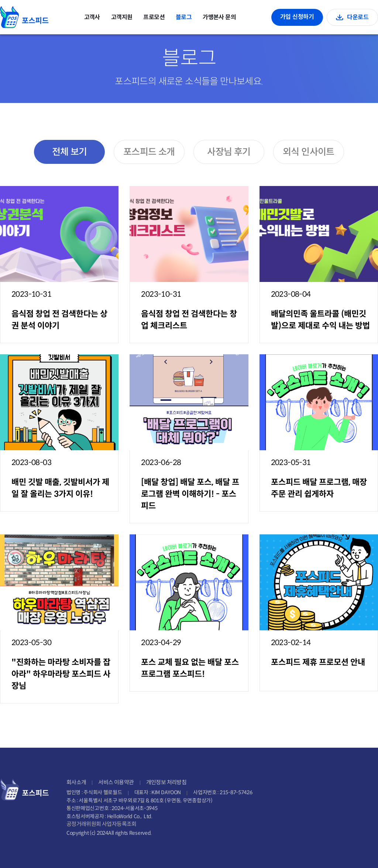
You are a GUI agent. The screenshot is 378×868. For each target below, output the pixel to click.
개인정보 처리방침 (166, 782)
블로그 (184, 17)
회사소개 (76, 782)
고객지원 (122, 17)
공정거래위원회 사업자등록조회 (102, 824)
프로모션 (154, 17)
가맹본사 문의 (219, 17)
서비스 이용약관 (116, 782)
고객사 (92, 17)
